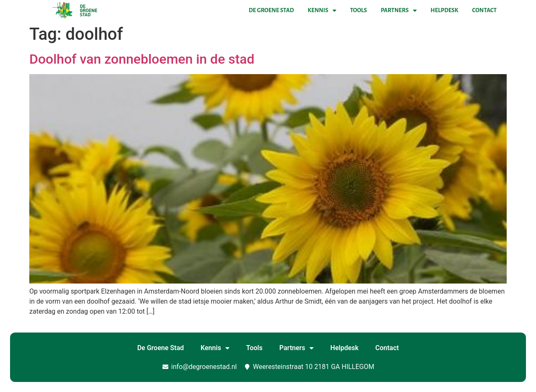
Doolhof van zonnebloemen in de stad (142, 59)
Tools (358, 10)
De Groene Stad (271, 10)
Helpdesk (444, 10)
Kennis (322, 10)
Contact (484, 10)
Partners (399, 10)
